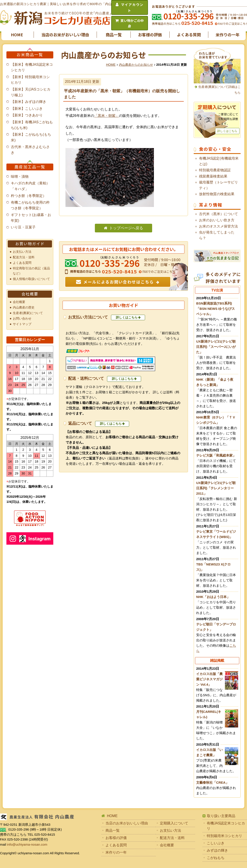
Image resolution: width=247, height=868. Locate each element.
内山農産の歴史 (24, 307)
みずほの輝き (217, 850)
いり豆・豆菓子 (23, 227)
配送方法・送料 (24, 257)
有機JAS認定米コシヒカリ (226, 826)
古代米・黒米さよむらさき (30, 150)
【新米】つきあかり (27, 115)
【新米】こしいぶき (27, 109)
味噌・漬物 (20, 176)
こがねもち (216, 858)
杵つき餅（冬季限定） (29, 196)
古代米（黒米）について (218, 214)
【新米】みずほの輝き (29, 102)
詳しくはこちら (127, 317)
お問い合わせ (22, 318)
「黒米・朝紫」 (107, 116)
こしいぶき (216, 843)
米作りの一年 (228, 35)
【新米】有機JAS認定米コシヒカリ (32, 67)
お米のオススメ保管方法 (218, 226)
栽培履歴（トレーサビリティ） (218, 185)
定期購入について (174, 823)
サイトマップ (22, 324)
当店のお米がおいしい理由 (65, 35)
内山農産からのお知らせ (136, 65)
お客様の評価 (150, 35)
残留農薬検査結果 (213, 176)
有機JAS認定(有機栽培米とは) (219, 161)
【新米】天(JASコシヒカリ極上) (31, 92)
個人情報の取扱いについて (31, 279)
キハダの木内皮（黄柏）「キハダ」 (30, 186)
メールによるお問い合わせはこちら (119, 282)
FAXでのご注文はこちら (159, 272)
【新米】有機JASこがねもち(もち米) (32, 125)
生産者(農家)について (28, 313)
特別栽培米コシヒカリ (224, 836)
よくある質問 (189, 35)
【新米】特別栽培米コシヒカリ (30, 80)
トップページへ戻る (126, 228)
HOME (17, 35)
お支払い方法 (22, 252)
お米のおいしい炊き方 (217, 220)
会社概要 (19, 302)
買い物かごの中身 (132, 23)
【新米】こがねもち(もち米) (31, 137)
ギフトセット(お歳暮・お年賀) (31, 218)
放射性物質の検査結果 (217, 194)
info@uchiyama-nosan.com (27, 844)
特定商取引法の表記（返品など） (31, 271)
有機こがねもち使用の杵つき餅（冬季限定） (30, 205)
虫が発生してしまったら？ (217, 235)
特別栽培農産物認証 (215, 170)
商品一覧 (114, 35)
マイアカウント (132, 8)
